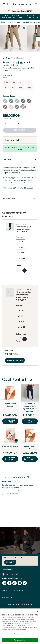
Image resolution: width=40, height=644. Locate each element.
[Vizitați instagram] (4, 583)
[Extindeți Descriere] (20, 160)
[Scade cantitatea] (5, 124)
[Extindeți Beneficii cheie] (20, 199)
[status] (12, 124)
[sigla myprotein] (19, 4)
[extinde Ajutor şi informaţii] (13, 590)
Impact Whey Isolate (30, 448)
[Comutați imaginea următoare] (38, 39)
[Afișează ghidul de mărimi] (9, 75)
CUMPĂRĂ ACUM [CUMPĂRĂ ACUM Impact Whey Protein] (10, 421)
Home (3, 22)
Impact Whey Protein (10, 405)
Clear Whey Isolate (10, 446)
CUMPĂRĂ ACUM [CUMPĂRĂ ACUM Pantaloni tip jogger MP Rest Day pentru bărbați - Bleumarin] (29, 421)
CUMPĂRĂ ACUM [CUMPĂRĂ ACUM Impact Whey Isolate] (29, 459)
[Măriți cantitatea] (19, 124)
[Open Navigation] (4, 4)
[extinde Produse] (7, 597)
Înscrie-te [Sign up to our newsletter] (10, 562)
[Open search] (8, 4)
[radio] (6, 82)
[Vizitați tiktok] (15, 583)
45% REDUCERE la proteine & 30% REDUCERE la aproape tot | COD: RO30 (20, 17)
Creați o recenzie (11, 493)
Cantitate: (7, 119)
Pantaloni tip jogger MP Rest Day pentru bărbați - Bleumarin (30, 407)
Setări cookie (8, 569)
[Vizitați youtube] (20, 583)
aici (25, 630)
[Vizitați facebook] (9, 583)
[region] (20, 626)
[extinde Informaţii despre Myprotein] (17, 604)
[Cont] (30, 4)
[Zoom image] (24, 28)
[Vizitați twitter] (25, 583)
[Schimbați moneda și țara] (20, 574)
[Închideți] (37, 611)
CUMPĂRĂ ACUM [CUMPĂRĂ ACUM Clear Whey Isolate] (10, 459)
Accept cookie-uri (20, 640)
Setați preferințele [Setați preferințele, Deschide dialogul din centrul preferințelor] (20, 634)
